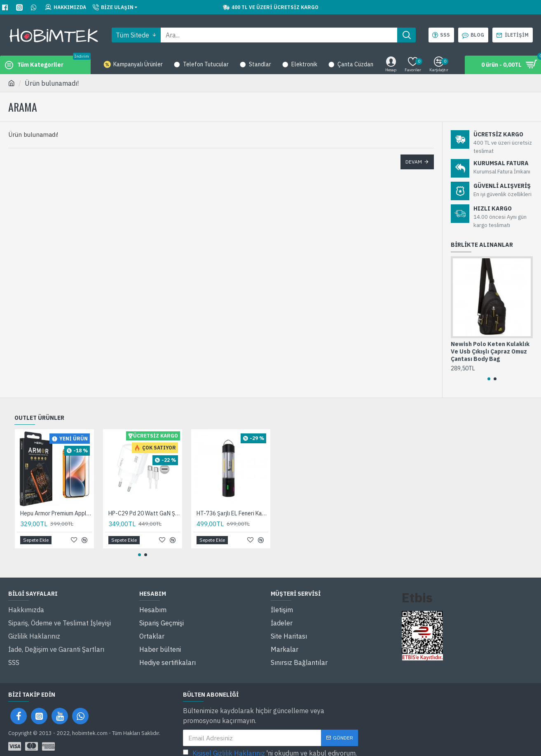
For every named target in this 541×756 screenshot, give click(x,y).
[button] (489, 379)
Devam (414, 162)
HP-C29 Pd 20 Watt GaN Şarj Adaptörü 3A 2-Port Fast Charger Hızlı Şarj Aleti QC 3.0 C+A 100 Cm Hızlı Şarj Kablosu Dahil (144, 513)
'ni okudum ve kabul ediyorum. (270, 743)
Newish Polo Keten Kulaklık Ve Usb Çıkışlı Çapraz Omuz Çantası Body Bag (490, 351)
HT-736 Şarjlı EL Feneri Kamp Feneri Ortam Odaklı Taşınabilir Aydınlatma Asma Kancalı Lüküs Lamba (232, 513)
